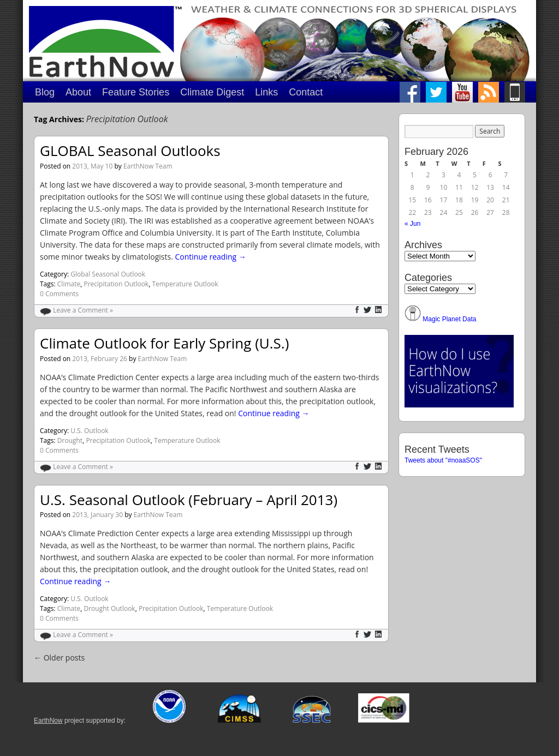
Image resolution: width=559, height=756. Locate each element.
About (78, 92)
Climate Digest (212, 92)
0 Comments (59, 294)
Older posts (59, 658)
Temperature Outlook (185, 284)
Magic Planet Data (449, 319)
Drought (70, 440)
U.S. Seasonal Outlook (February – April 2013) (189, 500)
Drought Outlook (109, 608)
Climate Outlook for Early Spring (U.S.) (164, 343)
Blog (45, 92)
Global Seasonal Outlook (108, 274)
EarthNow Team (148, 166)
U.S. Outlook (90, 431)
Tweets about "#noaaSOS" (443, 460)
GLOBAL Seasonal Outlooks (130, 151)
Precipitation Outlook (116, 284)
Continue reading (210, 257)
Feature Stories (136, 92)
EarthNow (48, 721)
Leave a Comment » (83, 310)
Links (266, 92)
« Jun (412, 224)
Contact (306, 92)
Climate (69, 284)
